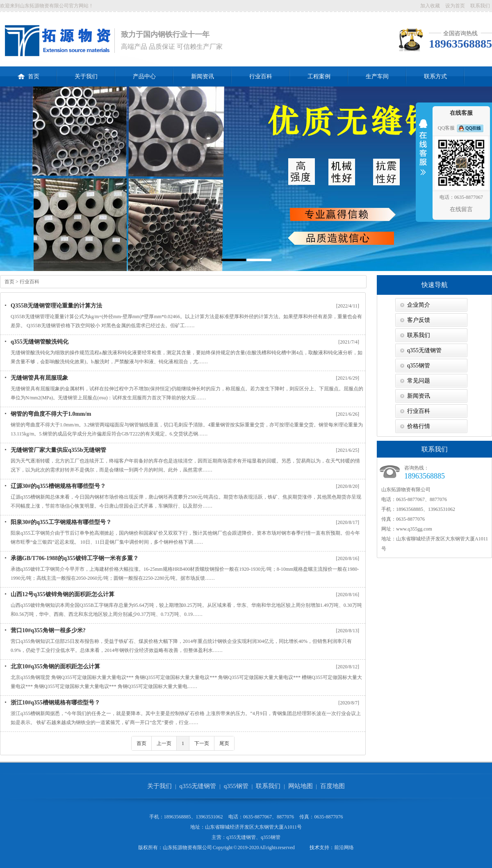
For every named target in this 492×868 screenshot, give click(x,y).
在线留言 (461, 209)
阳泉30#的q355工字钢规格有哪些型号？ (61, 522)
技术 (314, 847)
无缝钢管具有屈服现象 (39, 378)
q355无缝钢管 (424, 350)
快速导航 (435, 285)
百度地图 (333, 786)
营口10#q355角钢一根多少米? (48, 630)
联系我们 (480, 6)
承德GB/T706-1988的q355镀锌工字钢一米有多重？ (75, 558)
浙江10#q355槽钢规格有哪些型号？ (55, 703)
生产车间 (377, 76)
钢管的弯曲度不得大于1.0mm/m (51, 414)
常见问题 (419, 381)
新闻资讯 (203, 76)
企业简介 (419, 305)
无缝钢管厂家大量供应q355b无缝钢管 (58, 450)
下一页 (202, 743)
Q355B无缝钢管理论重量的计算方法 (56, 306)
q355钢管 (419, 366)
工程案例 (319, 76)
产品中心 (144, 76)
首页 (28, 73)
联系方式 (435, 76)
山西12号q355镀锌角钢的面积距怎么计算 (63, 594)
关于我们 (86, 76)
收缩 (423, 153)
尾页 (224, 743)
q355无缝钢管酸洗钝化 (40, 342)
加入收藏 (430, 6)
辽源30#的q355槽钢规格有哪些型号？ (58, 486)
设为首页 (455, 6)
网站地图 (301, 786)
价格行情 (419, 426)
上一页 (164, 743)
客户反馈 (419, 320)
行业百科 (261, 76)
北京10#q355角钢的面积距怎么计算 (55, 666)
